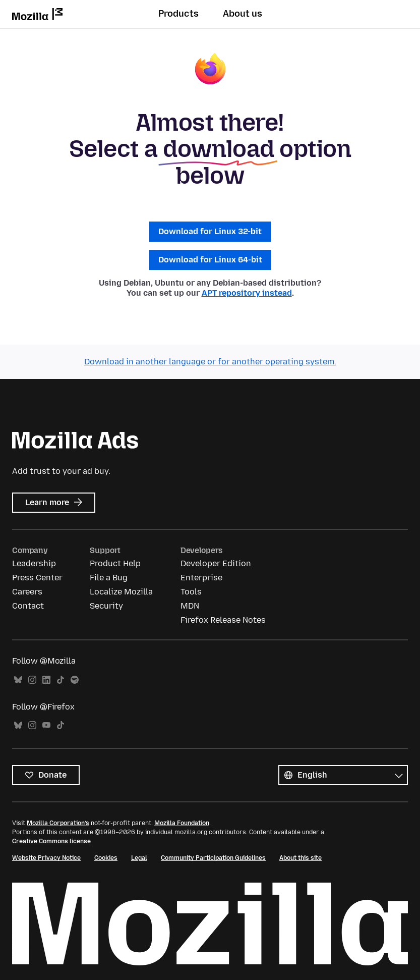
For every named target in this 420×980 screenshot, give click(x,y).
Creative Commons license (51, 841)
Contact (28, 606)
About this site (301, 858)
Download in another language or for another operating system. (210, 362)
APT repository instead (247, 293)
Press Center (37, 578)
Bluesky (18, 680)
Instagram (32, 680)
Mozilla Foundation (182, 823)
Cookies (106, 858)
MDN (190, 606)
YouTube (46, 725)
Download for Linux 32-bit (210, 231)
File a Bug (109, 578)
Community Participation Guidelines (213, 858)
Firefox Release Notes (223, 620)
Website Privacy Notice (46, 858)
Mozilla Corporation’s (58, 823)
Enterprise (201, 578)
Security (106, 606)
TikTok (61, 680)
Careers (27, 592)
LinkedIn (46, 680)
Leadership (34, 563)
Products (178, 14)
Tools (191, 592)
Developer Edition (216, 563)
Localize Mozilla (121, 592)
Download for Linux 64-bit (210, 260)
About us (243, 14)
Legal (139, 858)
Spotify (75, 680)
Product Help (115, 563)
